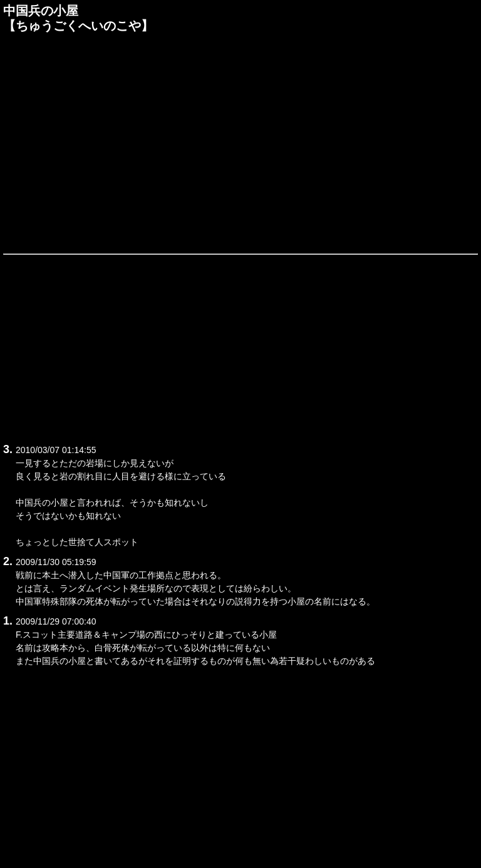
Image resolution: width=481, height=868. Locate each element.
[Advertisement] (240, 142)
